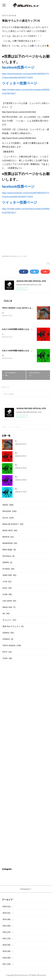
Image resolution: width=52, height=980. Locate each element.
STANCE (8, 640)
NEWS (8, 505)
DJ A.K (8, 518)
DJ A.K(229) (13, 256)
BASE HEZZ (10, 531)
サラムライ (9, 621)
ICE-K (7, 652)
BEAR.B (8, 537)
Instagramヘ (26, 889)
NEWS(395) (5, 256)
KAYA (7, 589)
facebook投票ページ (18, 67)
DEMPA (7, 563)
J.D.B (7, 582)
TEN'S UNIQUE (12, 646)
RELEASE (9, 512)
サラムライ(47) (22, 256)
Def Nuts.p (9, 557)
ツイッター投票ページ (20, 83)
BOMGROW (10, 544)
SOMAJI (8, 633)
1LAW (7, 595)
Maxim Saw (9, 608)
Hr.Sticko (8, 569)
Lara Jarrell (9, 601)
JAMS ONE (9, 576)
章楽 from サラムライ (13, 627)
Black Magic (9, 550)
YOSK (7, 659)
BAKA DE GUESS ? (13, 525)
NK (6, 614)
